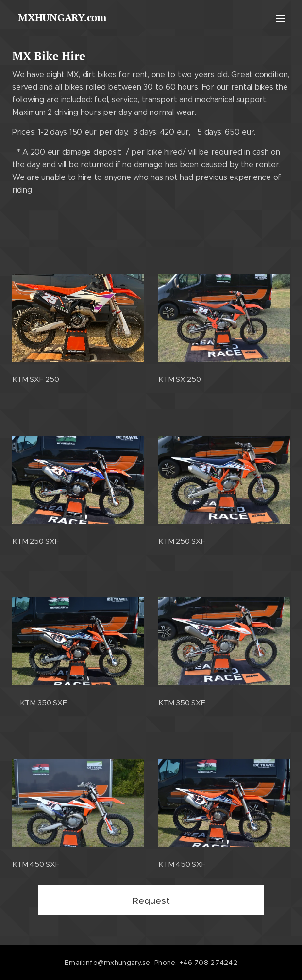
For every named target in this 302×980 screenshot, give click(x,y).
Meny (280, 18)
